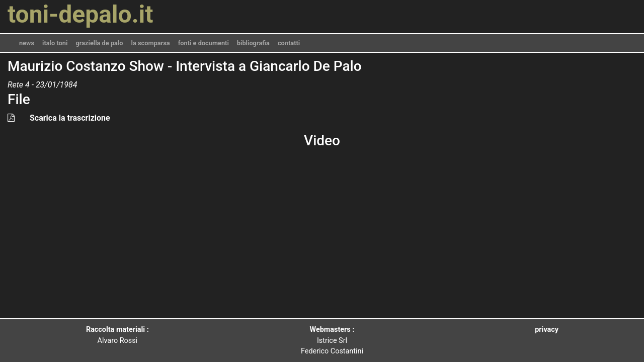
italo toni (55, 43)
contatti (289, 43)
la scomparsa (151, 43)
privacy (547, 330)
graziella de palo (99, 43)
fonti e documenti (204, 43)
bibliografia (253, 43)
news (27, 43)
